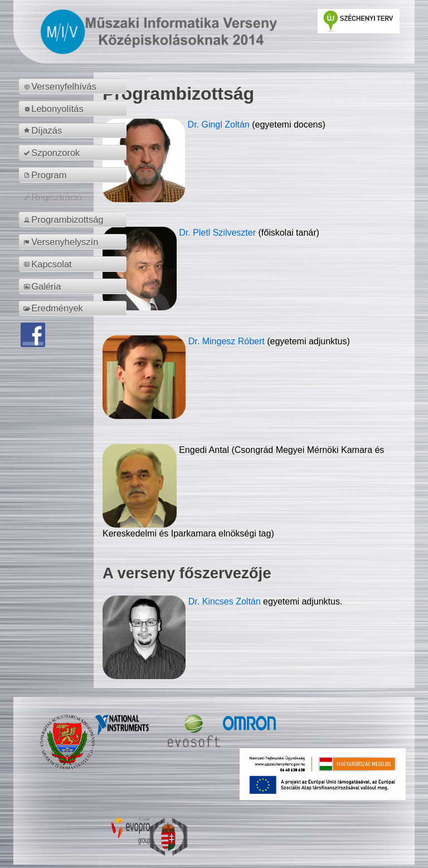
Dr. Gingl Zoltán (220, 125)
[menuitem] (74, 86)
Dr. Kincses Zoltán (225, 601)
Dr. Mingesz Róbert (228, 341)
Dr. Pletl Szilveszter (218, 233)
